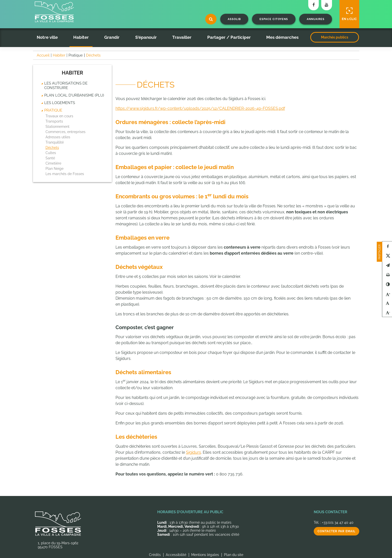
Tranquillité (55, 142)
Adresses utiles (58, 137)
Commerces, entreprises (65, 132)
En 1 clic (349, 14)
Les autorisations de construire (66, 86)
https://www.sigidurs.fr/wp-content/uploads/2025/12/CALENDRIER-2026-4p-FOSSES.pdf (200, 108)
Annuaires (316, 19)
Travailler (182, 37)
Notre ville (47, 37)
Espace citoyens (274, 19)
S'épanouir (146, 37)
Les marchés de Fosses (65, 174)
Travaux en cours (59, 116)
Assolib (234, 19)
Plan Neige (54, 169)
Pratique (53, 110)
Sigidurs (193, 452)
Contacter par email (336, 531)
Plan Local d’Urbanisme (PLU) (74, 95)
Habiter (81, 37)
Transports (54, 121)
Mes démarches (282, 37)
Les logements (60, 103)
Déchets (52, 148)
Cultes (51, 153)
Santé (50, 158)
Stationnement (57, 127)
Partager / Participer (229, 37)
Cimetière (53, 163)
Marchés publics (335, 37)
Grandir (112, 37)
